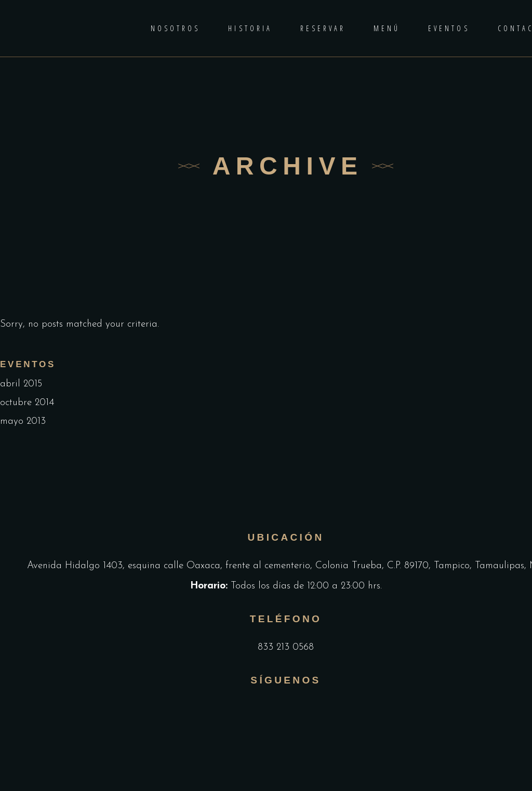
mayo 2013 (23, 421)
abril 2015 (21, 384)
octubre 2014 (27, 403)
